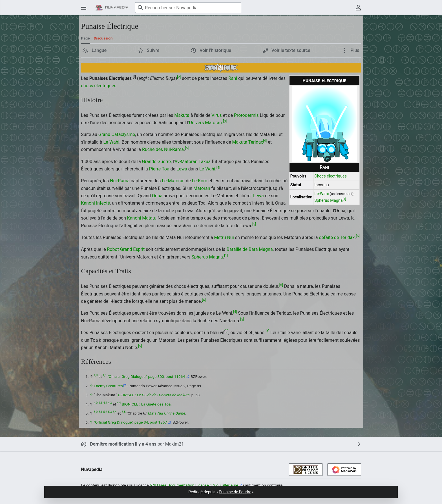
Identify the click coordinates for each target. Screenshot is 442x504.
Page (85, 38)
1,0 (96, 375)
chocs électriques (99, 86)
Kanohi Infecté (95, 203)
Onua (157, 196)
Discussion (103, 38)
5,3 (110, 412)
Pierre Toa (159, 169)
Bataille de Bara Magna (250, 249)
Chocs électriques (331, 176)
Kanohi (134, 218)
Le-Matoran (173, 181)
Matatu (149, 218)
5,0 (96, 412)
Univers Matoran (205, 123)
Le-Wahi (321, 194)
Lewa (182, 169)
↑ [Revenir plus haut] (91, 386)
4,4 (119, 403)
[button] (95, 51)
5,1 (100, 412)
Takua (205, 162)
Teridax (256, 142)
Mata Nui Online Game (167, 413)
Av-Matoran (186, 162)
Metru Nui (224, 237)
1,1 (105, 375)
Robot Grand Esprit (126, 249)
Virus (217, 115)
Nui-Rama (120, 181)
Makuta (182, 115)
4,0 (96, 403)
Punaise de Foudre (235, 492)
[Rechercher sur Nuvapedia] (188, 8)
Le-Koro (200, 181)
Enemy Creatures (108, 386)
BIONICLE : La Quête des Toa (146, 404)
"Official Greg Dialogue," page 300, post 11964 (146, 376)
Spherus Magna (328, 200)
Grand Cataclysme (117, 134)
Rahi (324, 167)
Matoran (202, 188)
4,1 (100, 403)
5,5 (124, 412)
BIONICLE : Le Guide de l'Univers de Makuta (154, 395)
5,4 (115, 412)
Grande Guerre (156, 162)
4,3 (110, 403)
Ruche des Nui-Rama (163, 149)
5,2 (105, 412)
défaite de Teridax (337, 237)
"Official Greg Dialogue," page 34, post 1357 (130, 422)
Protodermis (246, 115)
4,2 (105, 403)
